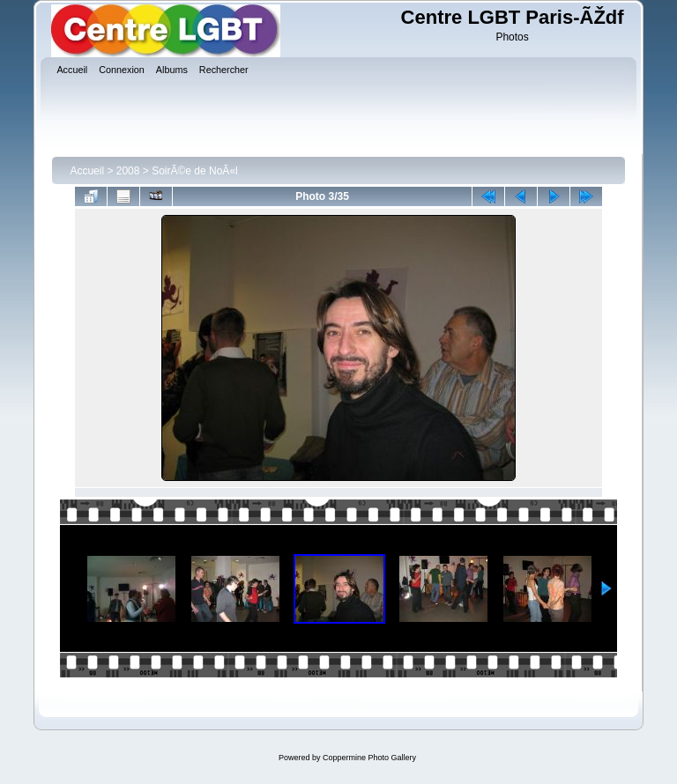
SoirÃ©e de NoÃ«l (195, 171)
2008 (128, 171)
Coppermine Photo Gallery (369, 758)
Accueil (87, 171)
